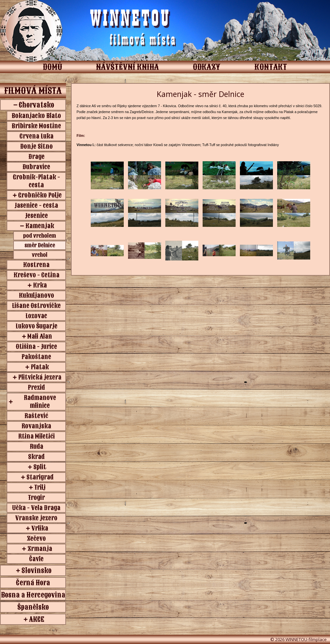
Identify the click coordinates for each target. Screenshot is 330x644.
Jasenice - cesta (36, 205)
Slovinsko (36, 570)
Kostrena (36, 265)
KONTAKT (271, 67)
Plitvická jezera (40, 377)
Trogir (36, 498)
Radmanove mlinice (40, 402)
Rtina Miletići (36, 436)
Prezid (36, 387)
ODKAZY (207, 67)
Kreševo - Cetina (36, 275)
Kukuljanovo (36, 295)
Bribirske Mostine (36, 126)
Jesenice (36, 216)
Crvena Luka (36, 136)
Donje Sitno (36, 146)
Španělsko (33, 607)
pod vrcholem (40, 236)
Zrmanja (40, 549)
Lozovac (36, 316)
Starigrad (40, 477)
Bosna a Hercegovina (33, 595)
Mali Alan (40, 336)
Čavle (36, 559)
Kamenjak (40, 226)
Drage (36, 157)
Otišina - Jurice (36, 347)
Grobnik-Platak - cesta (36, 181)
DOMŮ (52, 67)
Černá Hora (33, 583)
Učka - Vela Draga (36, 508)
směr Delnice (40, 245)
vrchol (40, 255)
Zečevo (36, 538)
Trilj (40, 487)
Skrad (36, 457)
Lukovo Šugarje (36, 326)
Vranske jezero (36, 518)
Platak (40, 367)
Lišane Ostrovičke (36, 306)
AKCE (37, 619)
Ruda (36, 446)
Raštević (36, 416)
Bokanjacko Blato (36, 116)
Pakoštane (36, 357)
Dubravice (36, 167)
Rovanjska (36, 426)
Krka (40, 285)
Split (40, 467)
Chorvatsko (36, 105)
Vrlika (40, 528)
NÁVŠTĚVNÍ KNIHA (127, 67)
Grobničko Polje (40, 195)
